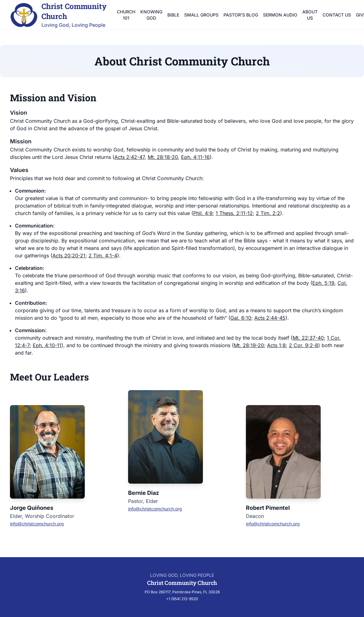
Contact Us (337, 15)
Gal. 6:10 (241, 318)
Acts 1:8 (276, 345)
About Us (310, 15)
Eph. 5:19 (323, 283)
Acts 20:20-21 (69, 256)
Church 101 (126, 15)
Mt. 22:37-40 (308, 338)
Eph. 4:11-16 (195, 157)
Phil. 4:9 (203, 213)
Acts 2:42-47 (129, 157)
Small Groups (201, 15)
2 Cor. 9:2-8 (304, 345)
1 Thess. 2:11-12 (234, 213)
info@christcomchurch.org (37, 524)
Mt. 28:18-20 (163, 157)
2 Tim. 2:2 (268, 213)
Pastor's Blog (241, 15)
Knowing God (151, 15)
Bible (173, 15)
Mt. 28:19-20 (249, 345)
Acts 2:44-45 (270, 318)
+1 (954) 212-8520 (182, 599)
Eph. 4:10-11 (47, 345)
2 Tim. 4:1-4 (103, 256)
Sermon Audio (280, 15)
